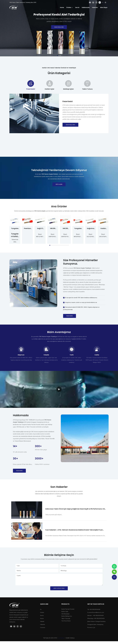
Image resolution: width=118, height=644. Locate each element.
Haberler (43, 624)
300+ (38, 446)
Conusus (43, 628)
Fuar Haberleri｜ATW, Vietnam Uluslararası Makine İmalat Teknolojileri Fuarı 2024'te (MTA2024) (74, 530)
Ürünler (42, 612)
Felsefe (46, 355)
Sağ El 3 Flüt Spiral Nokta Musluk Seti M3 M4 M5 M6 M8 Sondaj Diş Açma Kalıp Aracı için (40, 228)
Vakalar (42, 621)
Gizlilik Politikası (70, 638)
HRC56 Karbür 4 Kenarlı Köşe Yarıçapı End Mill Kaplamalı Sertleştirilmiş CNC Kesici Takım (65, 228)
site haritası (61, 638)
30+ (15, 459)
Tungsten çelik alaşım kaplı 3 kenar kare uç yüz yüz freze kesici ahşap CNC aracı (78, 228)
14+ (15, 446)
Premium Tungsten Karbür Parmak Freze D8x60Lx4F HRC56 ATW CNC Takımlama (27, 228)
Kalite (97, 355)
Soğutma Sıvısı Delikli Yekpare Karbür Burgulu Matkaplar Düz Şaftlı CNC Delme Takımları (91, 228)
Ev (41, 609)
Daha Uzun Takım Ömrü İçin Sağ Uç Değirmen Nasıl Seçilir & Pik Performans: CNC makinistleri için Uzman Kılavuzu (76, 509)
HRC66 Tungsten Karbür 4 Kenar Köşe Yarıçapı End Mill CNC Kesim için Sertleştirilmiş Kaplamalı (53, 228)
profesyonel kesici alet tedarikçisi (59, 15)
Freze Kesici (68, 101)
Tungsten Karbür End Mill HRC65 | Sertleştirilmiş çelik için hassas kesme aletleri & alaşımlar (15, 228)
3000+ (39, 459)
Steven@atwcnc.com (98, 612)
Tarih (72, 355)
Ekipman (21, 355)
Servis (42, 615)
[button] (58, 56)
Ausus (42, 618)
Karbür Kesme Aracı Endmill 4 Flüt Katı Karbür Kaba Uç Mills (103, 228)
